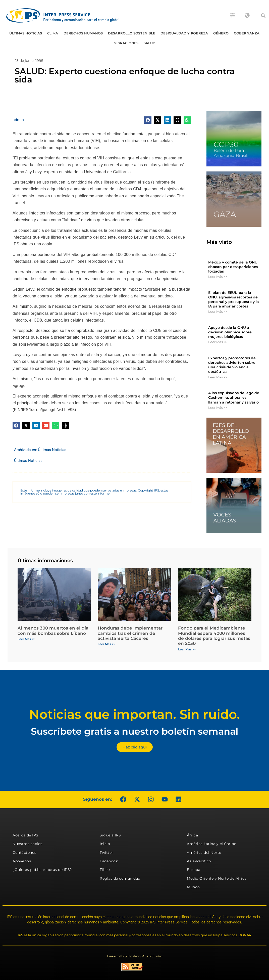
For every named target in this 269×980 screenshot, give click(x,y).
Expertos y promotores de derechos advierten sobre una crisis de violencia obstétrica (232, 365)
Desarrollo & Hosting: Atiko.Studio (135, 956)
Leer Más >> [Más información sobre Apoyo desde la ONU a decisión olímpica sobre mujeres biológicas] (218, 342)
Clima (53, 33)
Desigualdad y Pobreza (184, 33)
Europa (194, 870)
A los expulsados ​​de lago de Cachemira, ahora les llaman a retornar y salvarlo (234, 397)
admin (18, 120)
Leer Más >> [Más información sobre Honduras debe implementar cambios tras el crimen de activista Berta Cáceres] (106, 644)
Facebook (109, 861)
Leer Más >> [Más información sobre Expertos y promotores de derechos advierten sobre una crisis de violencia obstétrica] (218, 377)
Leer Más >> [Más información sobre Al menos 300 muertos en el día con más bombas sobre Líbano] (26, 639)
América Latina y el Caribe (211, 844)
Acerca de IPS (25, 835)
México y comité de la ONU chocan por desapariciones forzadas (233, 267)
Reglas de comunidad (120, 878)
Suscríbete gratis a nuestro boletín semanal (135, 731)
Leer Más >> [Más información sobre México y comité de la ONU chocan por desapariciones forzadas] (218, 277)
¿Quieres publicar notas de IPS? (42, 870)
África (192, 835)
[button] (263, 16)
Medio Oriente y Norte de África (217, 878)
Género (221, 33)
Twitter (106, 853)
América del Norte (204, 853)
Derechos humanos (83, 33)
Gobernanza (247, 33)
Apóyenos (22, 861)
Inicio (105, 844)
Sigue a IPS (110, 835)
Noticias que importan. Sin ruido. (134, 714)
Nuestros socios (28, 844)
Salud (150, 43)
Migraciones (126, 43)
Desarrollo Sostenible (132, 33)
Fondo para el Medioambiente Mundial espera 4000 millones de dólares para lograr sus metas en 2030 (214, 636)
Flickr (105, 870)
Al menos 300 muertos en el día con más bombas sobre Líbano (53, 631)
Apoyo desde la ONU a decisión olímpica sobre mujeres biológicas (230, 332)
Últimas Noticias (26, 33)
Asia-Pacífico (199, 861)
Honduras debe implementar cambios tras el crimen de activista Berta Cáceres (130, 633)
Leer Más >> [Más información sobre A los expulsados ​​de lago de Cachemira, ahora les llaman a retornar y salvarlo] (218, 408)
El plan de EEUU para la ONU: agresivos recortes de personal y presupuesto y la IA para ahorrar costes (234, 300)
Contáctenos (24, 853)
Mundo (193, 887)
